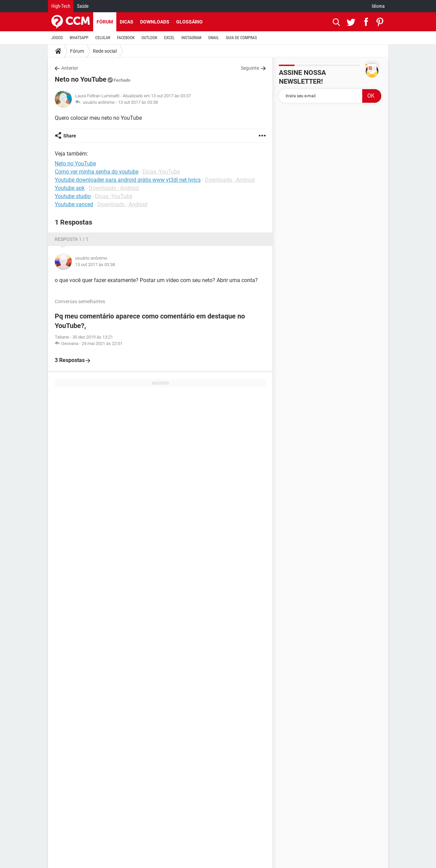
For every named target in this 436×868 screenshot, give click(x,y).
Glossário (189, 22)
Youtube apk (70, 188)
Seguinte (250, 68)
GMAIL (214, 38)
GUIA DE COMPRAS (241, 38)
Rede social (105, 51)
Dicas (127, 22)
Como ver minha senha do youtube (97, 172)
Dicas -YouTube (161, 172)
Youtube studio (73, 196)
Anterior (70, 68)
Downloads (155, 22)
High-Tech (61, 6)
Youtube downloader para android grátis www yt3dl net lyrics (128, 180)
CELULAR (103, 38)
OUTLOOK (149, 38)
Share (70, 136)
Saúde (83, 6)
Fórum (105, 22)
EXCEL (169, 38)
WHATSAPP (79, 38)
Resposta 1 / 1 (72, 239)
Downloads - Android (230, 180)
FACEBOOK (126, 38)
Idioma (378, 6)
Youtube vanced (74, 204)
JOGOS (57, 38)
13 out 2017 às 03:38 (138, 102)
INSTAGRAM (191, 38)
